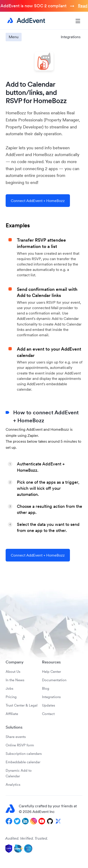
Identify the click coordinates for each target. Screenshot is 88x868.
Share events (16, 737)
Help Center (52, 672)
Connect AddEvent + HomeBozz (38, 201)
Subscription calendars (24, 754)
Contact (48, 714)
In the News (15, 680)
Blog (46, 688)
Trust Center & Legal (22, 705)
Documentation (54, 680)
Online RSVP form (20, 745)
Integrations (71, 37)
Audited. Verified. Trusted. (27, 838)
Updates (49, 705)
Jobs (10, 688)
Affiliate (12, 714)
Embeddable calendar (23, 762)
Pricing (11, 697)
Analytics (13, 784)
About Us (13, 672)
